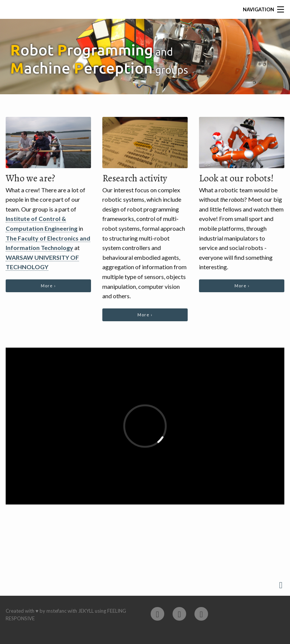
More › (48, 286)
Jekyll (86, 611)
